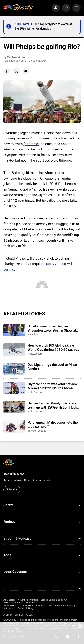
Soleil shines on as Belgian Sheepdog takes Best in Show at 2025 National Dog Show (52, 328)
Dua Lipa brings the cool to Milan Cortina (52, 367)
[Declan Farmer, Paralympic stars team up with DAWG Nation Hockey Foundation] (14, 407)
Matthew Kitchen (17, 57)
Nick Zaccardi (35, 354)
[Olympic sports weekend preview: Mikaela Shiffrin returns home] (14, 388)
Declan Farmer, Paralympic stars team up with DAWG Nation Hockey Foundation (54, 405)
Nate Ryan (33, 334)
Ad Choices (9, 600)
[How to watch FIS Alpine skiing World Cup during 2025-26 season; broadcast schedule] (14, 349)
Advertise (23, 600)
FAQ (65, 600)
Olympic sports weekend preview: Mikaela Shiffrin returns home (53, 386)
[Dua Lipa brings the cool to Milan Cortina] (14, 369)
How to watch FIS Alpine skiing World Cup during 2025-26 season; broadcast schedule (54, 348)
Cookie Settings (26, 608)
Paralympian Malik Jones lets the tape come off (53, 425)
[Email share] (26, 71)
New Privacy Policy (63, 606)
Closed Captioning (50, 600)
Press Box (30, 603)
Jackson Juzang (37, 431)
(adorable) (31, 144)
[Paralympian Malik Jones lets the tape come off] (14, 426)
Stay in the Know (14, 474)
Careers (34, 600)
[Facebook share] (7, 71)
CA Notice (9, 608)
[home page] (18, 8)
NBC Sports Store (13, 603)
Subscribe (12, 489)
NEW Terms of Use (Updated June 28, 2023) (27, 606)
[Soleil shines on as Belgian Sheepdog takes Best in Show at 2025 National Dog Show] (14, 330)
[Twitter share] (16, 71)
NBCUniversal (25, 615)
